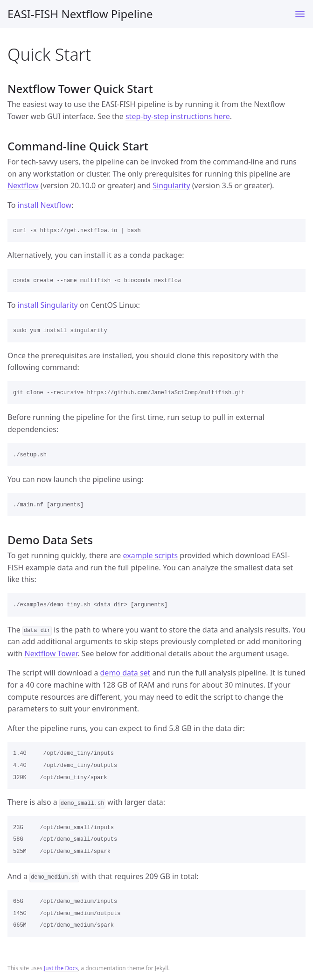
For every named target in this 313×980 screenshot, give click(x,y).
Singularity (171, 185)
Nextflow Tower (51, 653)
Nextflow (23, 185)
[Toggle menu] (300, 14)
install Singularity (48, 305)
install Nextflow (45, 205)
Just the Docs (61, 968)
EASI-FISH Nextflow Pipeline (80, 14)
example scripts (151, 555)
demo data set (125, 673)
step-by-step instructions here (178, 116)
